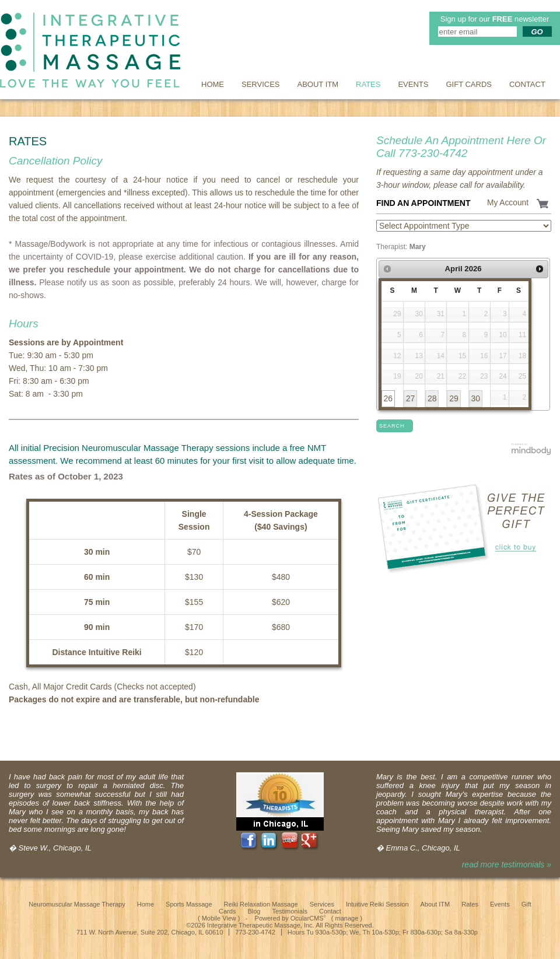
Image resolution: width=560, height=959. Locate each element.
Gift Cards (469, 84)
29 (454, 398)
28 (432, 398)
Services (261, 84)
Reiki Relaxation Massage (261, 904)
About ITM (318, 84)
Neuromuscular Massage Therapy (77, 904)
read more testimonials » (507, 864)
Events (413, 84)
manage (347, 918)
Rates (368, 84)
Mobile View (219, 918)
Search (392, 426)
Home (213, 84)
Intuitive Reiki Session (377, 904)
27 (411, 398)
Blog (254, 911)
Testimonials (290, 911)
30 (475, 398)
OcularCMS (308, 918)
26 (388, 398)
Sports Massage (189, 904)
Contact (527, 84)
